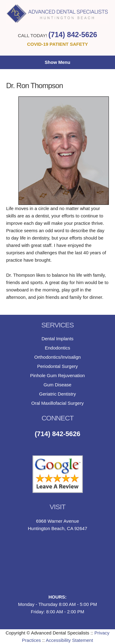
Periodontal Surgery (57, 366)
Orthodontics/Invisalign (58, 357)
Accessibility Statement (69, 640)
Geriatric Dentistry (57, 394)
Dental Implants (57, 339)
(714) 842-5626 (73, 35)
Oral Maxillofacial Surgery (57, 403)
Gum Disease (57, 385)
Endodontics (57, 348)
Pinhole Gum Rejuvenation (57, 375)
